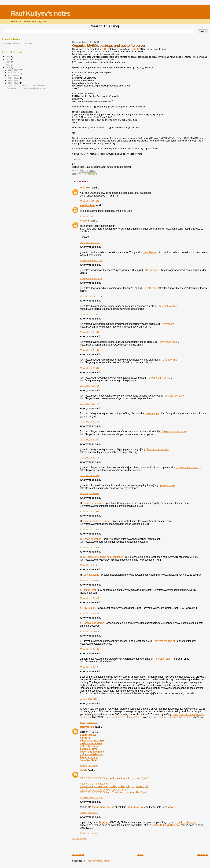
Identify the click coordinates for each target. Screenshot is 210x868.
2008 (8, 65)
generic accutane (174, 396)
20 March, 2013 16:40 (90, 511)
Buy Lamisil (89, 608)
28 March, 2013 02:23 (90, 649)
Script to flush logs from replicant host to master (26, 88)
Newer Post (78, 854)
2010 (8, 59)
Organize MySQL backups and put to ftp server (26, 86)
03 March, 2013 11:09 (90, 350)
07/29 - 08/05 (14, 73)
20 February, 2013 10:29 (91, 260)
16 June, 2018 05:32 (89, 766)
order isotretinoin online (97, 521)
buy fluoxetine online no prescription (104, 557)
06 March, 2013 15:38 (90, 386)
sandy (84, 770)
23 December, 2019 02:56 (91, 797)
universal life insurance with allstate (172, 717)
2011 (8, 56)
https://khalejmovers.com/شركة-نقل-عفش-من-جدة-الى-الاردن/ (113, 792)
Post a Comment (80, 839)
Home (140, 854)
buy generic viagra (157, 449)
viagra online (170, 360)
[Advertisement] (93, 845)
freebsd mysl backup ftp (88, 174)
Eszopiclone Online (94, 623)
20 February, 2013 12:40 (91, 278)
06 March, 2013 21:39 (90, 422)
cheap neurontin (92, 539)
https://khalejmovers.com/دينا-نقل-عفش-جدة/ (104, 789)
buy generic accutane (187, 467)
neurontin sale (163, 659)
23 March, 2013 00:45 (90, 598)
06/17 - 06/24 (14, 75)
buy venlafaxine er (165, 641)
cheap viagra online (160, 378)
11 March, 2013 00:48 (90, 493)
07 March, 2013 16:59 (90, 475)
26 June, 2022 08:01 (89, 813)
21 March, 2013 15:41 (90, 565)
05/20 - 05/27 (14, 78)
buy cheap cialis (168, 342)
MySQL (103, 49)
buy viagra (168, 324)
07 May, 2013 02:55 (89, 699)
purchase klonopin (94, 503)
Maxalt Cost (90, 590)
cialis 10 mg (149, 252)
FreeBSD (134, 49)
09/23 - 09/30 (14, 70)
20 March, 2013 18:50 (90, 529)
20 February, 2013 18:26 (91, 296)
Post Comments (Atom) (98, 861)
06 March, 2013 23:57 (90, 440)
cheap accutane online (173, 431)
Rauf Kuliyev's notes (40, 13)
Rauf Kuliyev (88, 205)
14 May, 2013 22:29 (89, 722)
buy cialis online (168, 306)
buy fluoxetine (91, 575)
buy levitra (150, 288)
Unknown (86, 188)
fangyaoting (87, 727)
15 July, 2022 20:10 (89, 833)
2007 (8, 68)
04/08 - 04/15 (14, 80)
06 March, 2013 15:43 (90, 404)
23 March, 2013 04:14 (90, 631)
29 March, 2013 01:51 (90, 667)
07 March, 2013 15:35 (90, 458)
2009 (8, 62)
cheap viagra (152, 270)
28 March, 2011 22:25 (90, 242)
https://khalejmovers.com (94, 784)
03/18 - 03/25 (14, 83)
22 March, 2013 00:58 (90, 580)
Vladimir (85, 221)
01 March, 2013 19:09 (90, 314)
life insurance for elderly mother (123, 717)
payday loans (168, 485)
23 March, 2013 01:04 (90, 613)
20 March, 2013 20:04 (90, 547)
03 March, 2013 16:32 (90, 368)
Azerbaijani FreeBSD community (17, 43)
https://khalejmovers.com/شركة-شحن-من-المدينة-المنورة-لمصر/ (114, 778)
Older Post (202, 854)
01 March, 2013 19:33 (90, 332)
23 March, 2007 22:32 (90, 216)
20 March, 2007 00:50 (90, 201)
